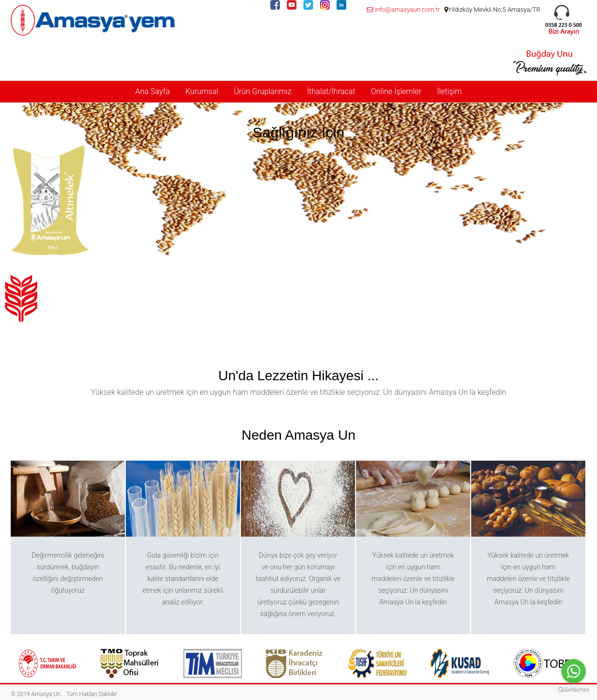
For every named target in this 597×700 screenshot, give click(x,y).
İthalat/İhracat (331, 91)
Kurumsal (202, 91)
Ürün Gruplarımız (262, 91)
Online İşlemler (396, 91)
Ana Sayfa (152, 91)
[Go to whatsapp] (574, 671)
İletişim (449, 91)
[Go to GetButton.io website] (574, 690)
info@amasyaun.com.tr (403, 10)
